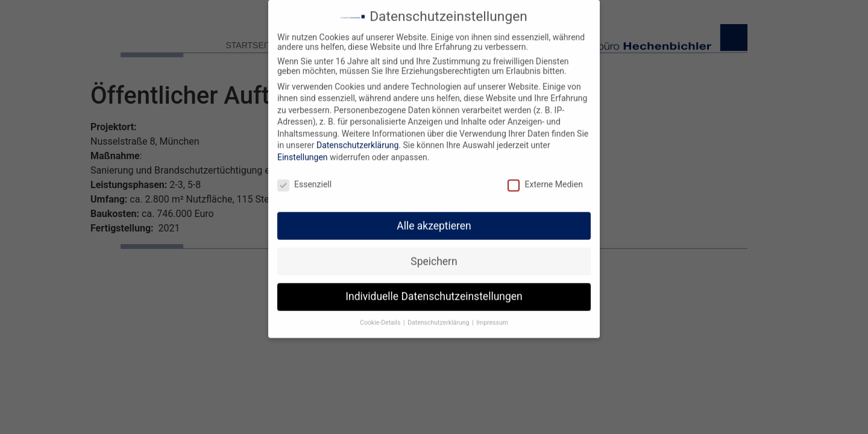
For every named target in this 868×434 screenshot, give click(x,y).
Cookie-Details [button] (381, 316)
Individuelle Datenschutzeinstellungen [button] (434, 290)
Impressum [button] (492, 316)
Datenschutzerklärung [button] (439, 316)
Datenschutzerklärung (357, 139)
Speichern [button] (434, 254)
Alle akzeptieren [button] (434, 219)
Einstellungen (303, 151)
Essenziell (304, 178)
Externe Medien (545, 178)
